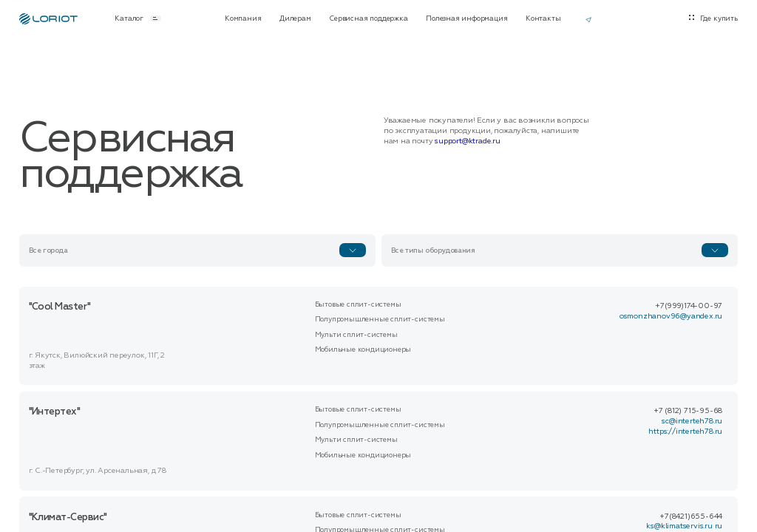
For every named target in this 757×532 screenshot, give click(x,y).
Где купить (719, 18)
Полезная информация (466, 18)
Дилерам (295, 18)
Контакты (543, 18)
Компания (243, 18)
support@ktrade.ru (468, 141)
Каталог (138, 18)
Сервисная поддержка (368, 18)
